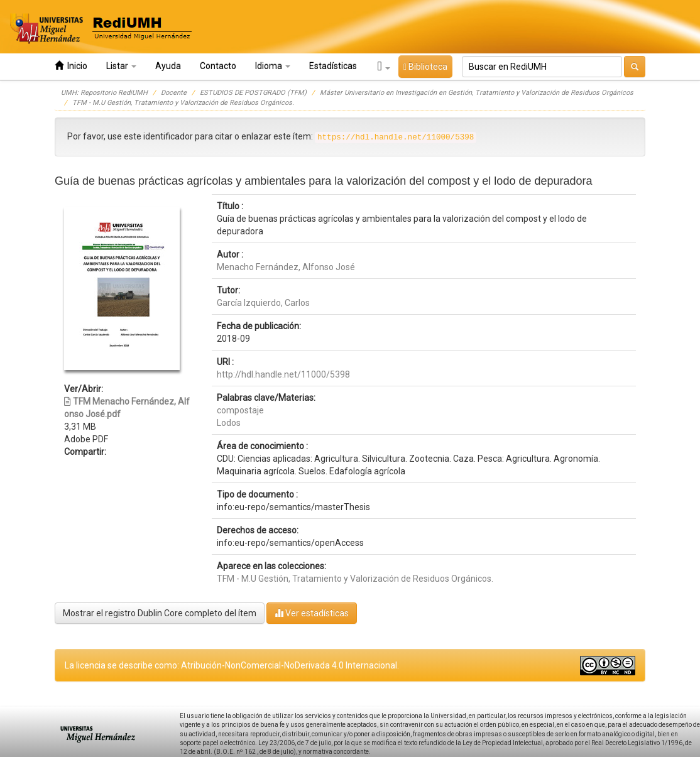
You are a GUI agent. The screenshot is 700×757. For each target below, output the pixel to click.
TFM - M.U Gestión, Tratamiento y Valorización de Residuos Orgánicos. (183, 103)
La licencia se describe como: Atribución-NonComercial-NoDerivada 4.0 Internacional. (232, 665)
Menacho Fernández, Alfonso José (286, 267)
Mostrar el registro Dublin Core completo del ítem (160, 613)
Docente (174, 93)
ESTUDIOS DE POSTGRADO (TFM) (253, 93)
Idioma (273, 66)
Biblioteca (425, 67)
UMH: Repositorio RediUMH (104, 93)
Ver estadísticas (312, 613)
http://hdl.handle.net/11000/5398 (283, 374)
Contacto (218, 66)
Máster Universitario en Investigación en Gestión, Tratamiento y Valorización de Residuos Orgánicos (477, 93)
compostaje (240, 410)
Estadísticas (333, 66)
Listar (121, 66)
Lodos (229, 423)
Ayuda (168, 66)
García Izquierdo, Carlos (263, 303)
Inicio (71, 66)
